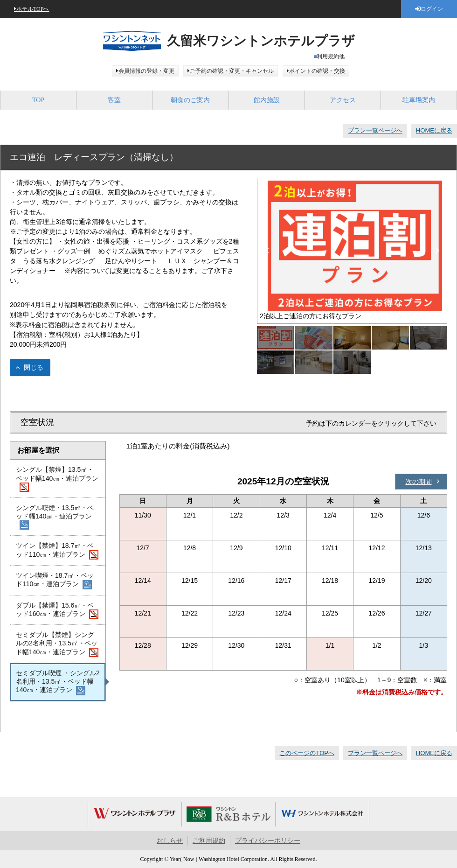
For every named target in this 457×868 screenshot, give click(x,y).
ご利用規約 (209, 841)
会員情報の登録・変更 (146, 71)
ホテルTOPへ (33, 9)
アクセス (343, 100)
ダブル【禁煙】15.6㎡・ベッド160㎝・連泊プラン (57, 610)
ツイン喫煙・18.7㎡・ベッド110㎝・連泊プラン (55, 581)
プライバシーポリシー (268, 841)
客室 (114, 100)
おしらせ (170, 841)
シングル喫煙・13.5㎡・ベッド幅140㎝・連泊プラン (55, 517)
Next (437, 251)
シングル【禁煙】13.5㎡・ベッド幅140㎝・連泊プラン (57, 479)
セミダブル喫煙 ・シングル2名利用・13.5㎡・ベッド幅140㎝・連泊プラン (58, 682)
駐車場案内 (419, 100)
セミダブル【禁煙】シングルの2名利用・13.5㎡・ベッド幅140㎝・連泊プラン (57, 644)
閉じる (34, 367)
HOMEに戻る (434, 130)
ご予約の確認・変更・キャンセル (232, 71)
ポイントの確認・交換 (317, 71)
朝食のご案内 (190, 100)
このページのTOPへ (307, 753)
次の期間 (419, 482)
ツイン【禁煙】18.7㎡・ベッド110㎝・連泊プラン (57, 551)
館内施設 (267, 100)
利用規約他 (331, 56)
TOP (38, 100)
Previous (267, 251)
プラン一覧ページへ (375, 130)
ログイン (432, 9)
